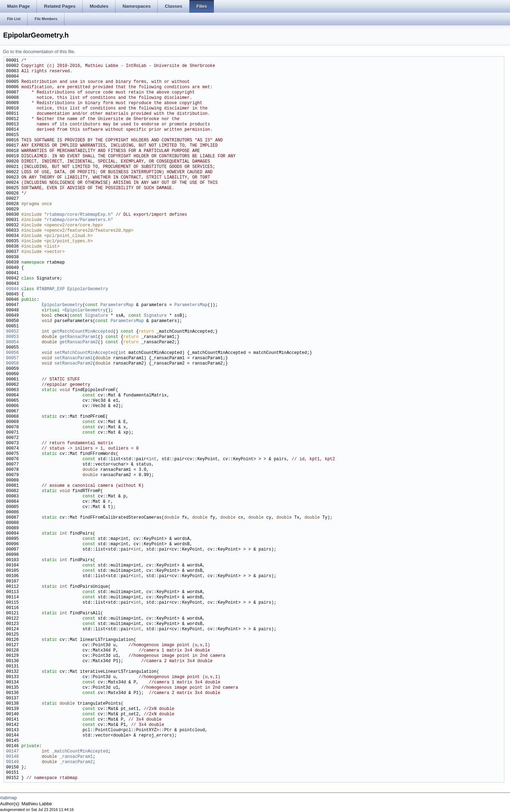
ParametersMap (117, 305)
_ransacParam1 (76, 757)
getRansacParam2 (79, 342)
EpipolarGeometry (88, 289)
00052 (12, 332)
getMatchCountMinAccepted (83, 332)
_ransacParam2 (76, 762)
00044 (12, 289)
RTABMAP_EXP (50, 289)
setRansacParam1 (74, 358)
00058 (12, 364)
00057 (12, 358)
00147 (12, 752)
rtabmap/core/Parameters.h (79, 220)
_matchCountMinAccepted (80, 752)
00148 (12, 757)
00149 (12, 762)
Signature (97, 316)
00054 (12, 342)
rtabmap (8, 798)
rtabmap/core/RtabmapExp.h (79, 215)
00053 (12, 337)
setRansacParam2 (74, 364)
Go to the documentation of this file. (39, 52)
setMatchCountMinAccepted (85, 353)
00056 (12, 353)
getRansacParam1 (79, 337)
